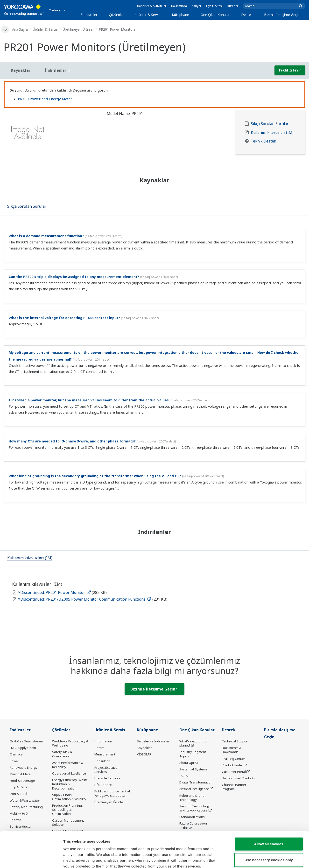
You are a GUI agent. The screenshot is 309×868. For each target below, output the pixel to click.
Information (103, 741)
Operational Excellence (69, 773)
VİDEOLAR (144, 754)
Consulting (102, 761)
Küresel (233, 6)
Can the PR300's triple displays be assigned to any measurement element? (74, 277)
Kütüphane (180, 15)
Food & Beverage (22, 781)
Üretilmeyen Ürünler (78, 29)
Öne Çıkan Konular (215, 15)
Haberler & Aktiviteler (152, 6)
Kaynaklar (144, 748)
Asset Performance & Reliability (68, 765)
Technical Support (235, 741)
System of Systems (193, 769)
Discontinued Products (238, 778)
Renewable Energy (24, 768)
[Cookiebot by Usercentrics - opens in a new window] (31, 859)
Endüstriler (89, 15)
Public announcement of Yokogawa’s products (112, 793)
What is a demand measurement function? (46, 236)
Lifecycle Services (107, 778)
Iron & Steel (18, 794)
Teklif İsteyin (290, 70)
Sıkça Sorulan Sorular (270, 124)
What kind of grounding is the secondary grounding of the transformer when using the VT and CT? (95, 476)
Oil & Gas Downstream (26, 741)
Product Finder (232, 765)
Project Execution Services (107, 770)
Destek (247, 15)
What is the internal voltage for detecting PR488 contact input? (64, 318)
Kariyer (197, 6)
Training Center (233, 759)
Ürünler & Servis (148, 15)
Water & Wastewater (25, 800)
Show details (253, 858)
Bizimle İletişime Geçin (282, 15)
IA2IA (183, 776)
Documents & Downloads (232, 750)
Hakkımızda (179, 6)
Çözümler (116, 15)
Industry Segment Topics (193, 754)
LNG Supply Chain (23, 748)
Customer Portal (234, 772)
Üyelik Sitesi (214, 6)
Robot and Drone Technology (192, 798)
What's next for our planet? (193, 743)
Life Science (103, 785)
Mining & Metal (21, 774)
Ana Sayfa (20, 29)
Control (100, 748)
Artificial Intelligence (194, 789)
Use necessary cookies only (269, 833)
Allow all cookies (269, 817)
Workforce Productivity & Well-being (70, 743)
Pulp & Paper (19, 787)
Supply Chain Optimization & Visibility (69, 797)
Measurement (105, 754)
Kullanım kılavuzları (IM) (272, 132)
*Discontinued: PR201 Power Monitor (54, 592)
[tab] (27, 207)
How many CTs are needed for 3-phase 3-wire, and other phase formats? (72, 441)
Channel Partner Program (234, 787)
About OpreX (189, 763)
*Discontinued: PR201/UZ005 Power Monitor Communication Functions (85, 599)
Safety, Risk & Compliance (62, 754)
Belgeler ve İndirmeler (153, 741)
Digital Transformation (196, 782)
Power (14, 761)
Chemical (16, 754)
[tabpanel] (52, 134)
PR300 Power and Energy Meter (45, 99)
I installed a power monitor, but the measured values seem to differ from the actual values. (89, 400)
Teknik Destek (263, 141)
